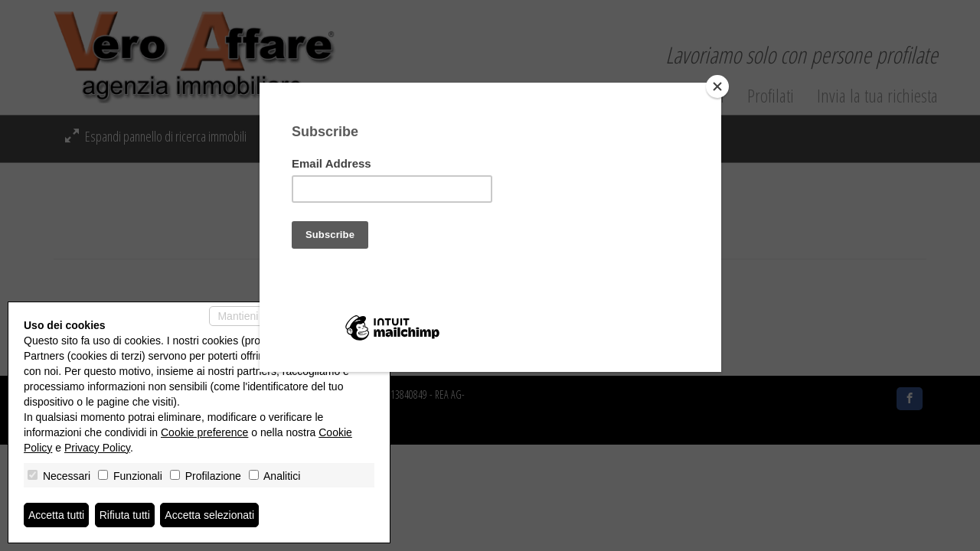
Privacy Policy (97, 448)
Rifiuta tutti (125, 515)
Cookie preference (204, 432)
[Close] (717, 86)
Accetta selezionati (209, 515)
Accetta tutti (56, 515)
